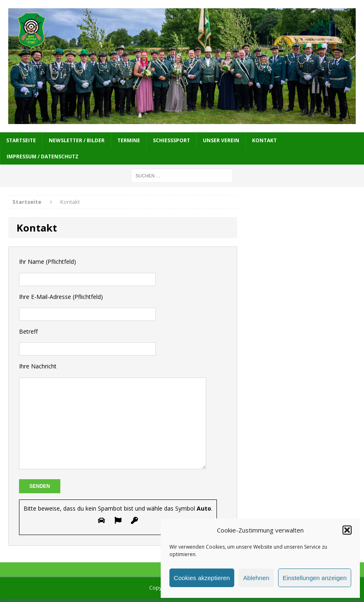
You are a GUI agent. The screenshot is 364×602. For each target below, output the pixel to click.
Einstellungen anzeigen (315, 578)
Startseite (21, 140)
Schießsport (171, 140)
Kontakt (264, 140)
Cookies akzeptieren (202, 578)
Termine (129, 140)
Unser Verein (221, 140)
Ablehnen (256, 578)
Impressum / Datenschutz (43, 156)
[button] (347, 530)
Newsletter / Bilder (77, 140)
